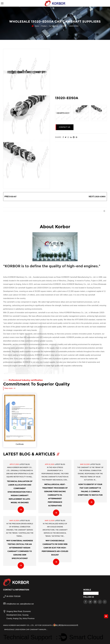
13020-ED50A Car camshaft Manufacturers (54, 288)
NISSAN (63, 26)
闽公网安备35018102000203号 (66, 625)
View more (10, 388)
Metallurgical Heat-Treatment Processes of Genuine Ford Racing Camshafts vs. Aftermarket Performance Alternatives (55, 495)
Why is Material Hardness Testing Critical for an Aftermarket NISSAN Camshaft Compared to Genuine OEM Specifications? (20, 549)
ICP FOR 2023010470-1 (44, 625)
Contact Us (65, 127)
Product (44, 26)
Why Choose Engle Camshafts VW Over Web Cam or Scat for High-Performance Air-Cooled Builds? (55, 548)
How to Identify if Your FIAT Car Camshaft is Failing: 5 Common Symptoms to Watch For (90, 490)
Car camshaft (54, 26)
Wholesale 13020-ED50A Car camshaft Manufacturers (26, 629)
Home (37, 26)
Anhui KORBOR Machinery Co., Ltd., (19, 625)
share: (58, 137)
